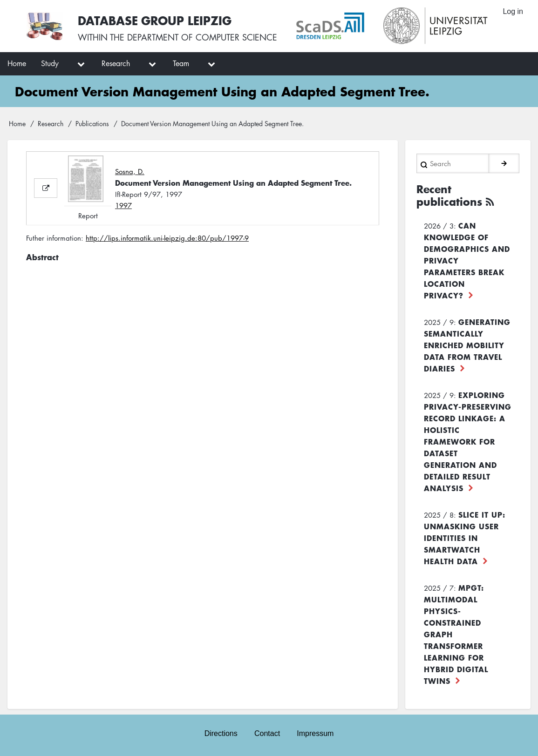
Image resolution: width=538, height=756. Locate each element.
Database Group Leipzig (155, 20)
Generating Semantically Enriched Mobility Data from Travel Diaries (467, 345)
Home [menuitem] (17, 63)
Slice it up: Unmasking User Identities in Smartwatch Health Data (465, 538)
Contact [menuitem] (267, 733)
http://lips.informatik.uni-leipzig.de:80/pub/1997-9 (167, 238)
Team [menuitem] (181, 63)
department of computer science (202, 37)
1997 (123, 205)
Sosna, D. (130, 171)
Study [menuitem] (50, 63)
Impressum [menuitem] (315, 733)
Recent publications (449, 196)
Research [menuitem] (116, 63)
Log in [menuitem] (513, 11)
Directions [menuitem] (221, 733)
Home (17, 123)
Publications (92, 123)
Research (51, 123)
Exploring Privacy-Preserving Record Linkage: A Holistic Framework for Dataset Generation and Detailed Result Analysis (468, 441)
